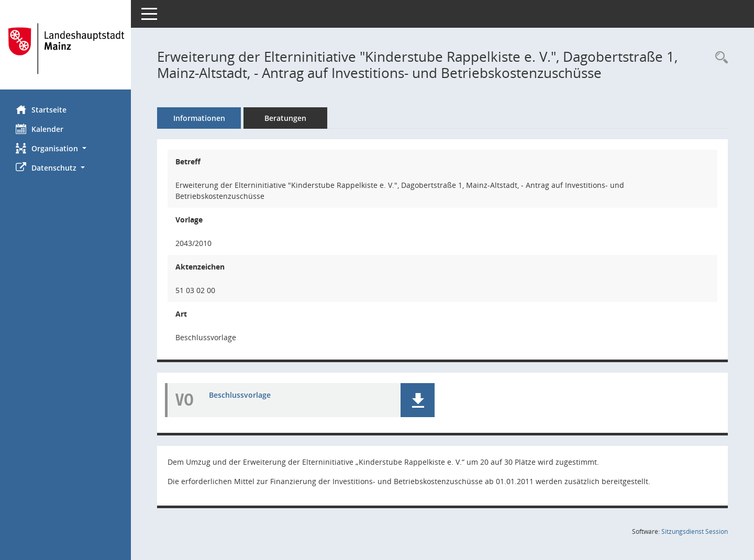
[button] (65, 148)
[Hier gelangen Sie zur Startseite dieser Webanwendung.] (65, 49)
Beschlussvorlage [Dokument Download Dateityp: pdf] (240, 395)
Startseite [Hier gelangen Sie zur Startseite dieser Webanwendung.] (41, 109)
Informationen (199, 118)
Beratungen (285, 118)
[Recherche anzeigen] (719, 58)
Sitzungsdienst (695, 531)
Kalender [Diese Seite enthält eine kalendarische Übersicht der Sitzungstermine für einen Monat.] (40, 129)
